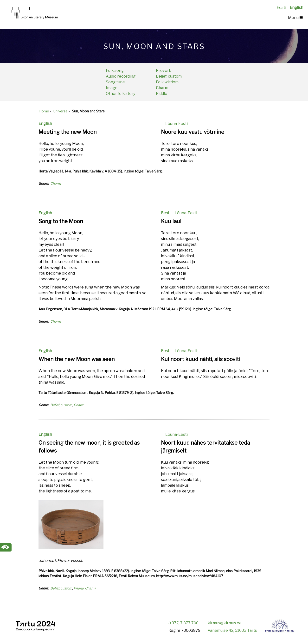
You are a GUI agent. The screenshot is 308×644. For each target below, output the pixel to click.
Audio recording (121, 76)
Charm (162, 88)
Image (112, 88)
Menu (295, 18)
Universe (61, 111)
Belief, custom (169, 76)
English (296, 8)
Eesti (281, 8)
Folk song (115, 71)
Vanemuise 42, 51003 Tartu (232, 630)
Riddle (162, 94)
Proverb (164, 71)
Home (44, 111)
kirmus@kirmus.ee (225, 623)
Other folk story (121, 94)
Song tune (115, 82)
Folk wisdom (167, 82)
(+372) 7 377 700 (183, 623)
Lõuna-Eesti (176, 124)
